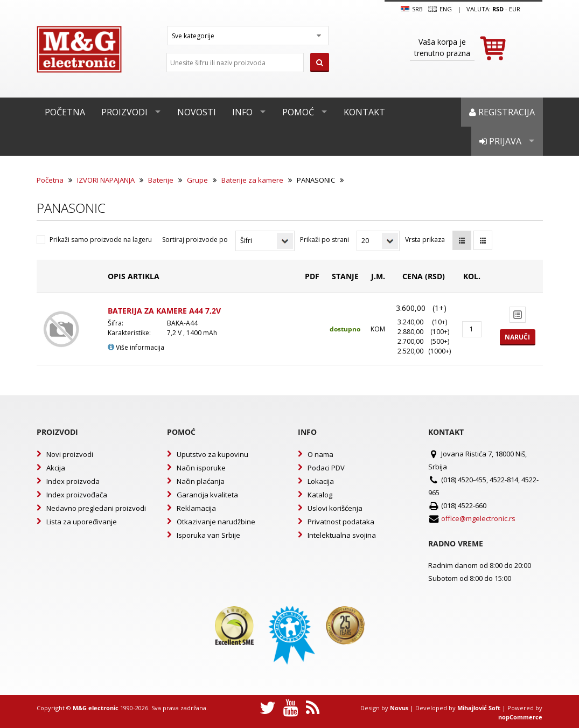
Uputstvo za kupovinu (212, 454)
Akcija (56, 468)
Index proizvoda (73, 481)
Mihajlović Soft (479, 708)
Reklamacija (196, 508)
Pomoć (298, 112)
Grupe (197, 180)
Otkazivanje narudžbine (216, 522)
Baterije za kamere (252, 180)
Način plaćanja (201, 481)
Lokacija (321, 481)
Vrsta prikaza (425, 240)
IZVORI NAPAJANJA (106, 180)
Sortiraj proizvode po (195, 240)
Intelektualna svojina (342, 535)
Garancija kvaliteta (207, 495)
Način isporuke (201, 468)
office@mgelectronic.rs (478, 518)
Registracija (502, 112)
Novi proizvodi (70, 454)
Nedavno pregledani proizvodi (96, 508)
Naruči (517, 337)
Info (242, 112)
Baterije (161, 180)
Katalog (320, 495)
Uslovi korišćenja (335, 508)
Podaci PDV (326, 468)
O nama (320, 454)
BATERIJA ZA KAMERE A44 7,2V (164, 311)
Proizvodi (124, 112)
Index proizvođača (77, 495)
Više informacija (136, 347)
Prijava (500, 141)
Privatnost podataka (341, 522)
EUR (515, 9)
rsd (498, 9)
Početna (65, 112)
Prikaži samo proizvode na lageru (101, 240)
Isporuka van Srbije (208, 535)
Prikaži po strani (325, 240)
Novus (399, 708)
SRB (412, 9)
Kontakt (364, 112)
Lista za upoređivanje (82, 522)
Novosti (197, 112)
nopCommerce (520, 717)
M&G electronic (96, 708)
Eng (440, 9)
